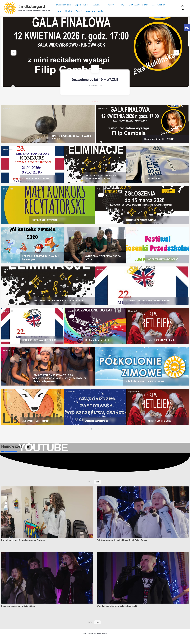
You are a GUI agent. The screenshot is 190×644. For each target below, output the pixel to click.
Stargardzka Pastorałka (96, 421)
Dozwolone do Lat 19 (83, 11)
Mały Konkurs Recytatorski (45, 220)
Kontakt (68, 11)
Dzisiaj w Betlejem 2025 (159, 421)
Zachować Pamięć (157, 5)
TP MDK (58, 11)
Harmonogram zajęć (63, 5)
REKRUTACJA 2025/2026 (136, 5)
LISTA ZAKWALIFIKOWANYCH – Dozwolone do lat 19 (58, 301)
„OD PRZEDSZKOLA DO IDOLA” (163, 259)
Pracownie (110, 5)
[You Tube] (183, 9)
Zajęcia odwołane (82, 5)
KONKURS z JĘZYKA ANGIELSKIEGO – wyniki (148, 301)
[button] (187, 27)
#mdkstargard (32, 6)
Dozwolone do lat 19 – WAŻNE (102, 80)
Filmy (120, 5)
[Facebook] (182, 6)
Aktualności (97, 5)
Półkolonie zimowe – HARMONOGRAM (145, 381)
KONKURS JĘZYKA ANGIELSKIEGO (39, 340)
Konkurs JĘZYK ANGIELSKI (36, 178)
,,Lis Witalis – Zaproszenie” (36, 421)
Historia (171, 5)
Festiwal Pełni (154, 178)
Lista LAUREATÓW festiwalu (161, 340)
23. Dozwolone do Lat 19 (97, 340)
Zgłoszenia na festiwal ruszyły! (141, 220)
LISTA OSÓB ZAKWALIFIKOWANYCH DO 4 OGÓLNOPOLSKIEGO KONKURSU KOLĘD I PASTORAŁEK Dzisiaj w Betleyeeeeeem (59, 378)
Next (97, 482)
